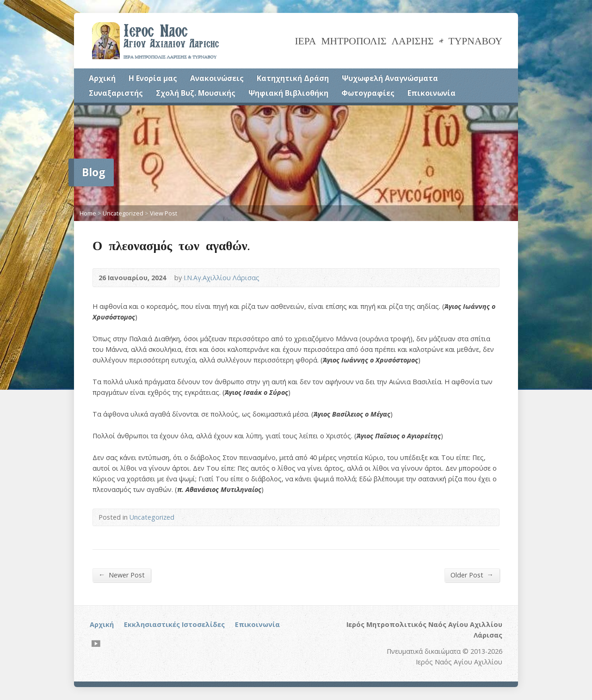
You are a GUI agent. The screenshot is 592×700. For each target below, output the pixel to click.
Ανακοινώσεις (217, 78)
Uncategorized (123, 213)
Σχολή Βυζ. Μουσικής (196, 93)
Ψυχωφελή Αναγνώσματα (390, 78)
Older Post (472, 575)
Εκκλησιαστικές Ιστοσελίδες (174, 624)
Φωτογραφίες (368, 93)
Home (88, 213)
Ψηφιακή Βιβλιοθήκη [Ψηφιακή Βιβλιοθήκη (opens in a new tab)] (288, 93)
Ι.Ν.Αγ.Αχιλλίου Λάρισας (222, 278)
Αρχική (102, 78)
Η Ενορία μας (153, 78)
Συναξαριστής (116, 93)
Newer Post (122, 575)
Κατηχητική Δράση (293, 78)
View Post (163, 213)
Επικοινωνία (432, 93)
